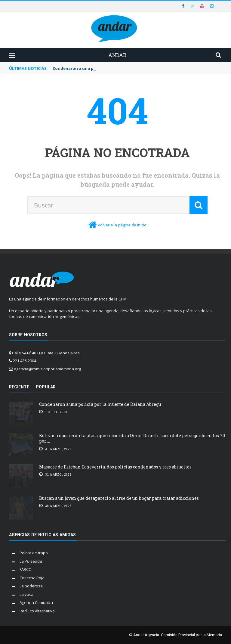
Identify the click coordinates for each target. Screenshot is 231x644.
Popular (46, 387)
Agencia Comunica (36, 602)
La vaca (26, 594)
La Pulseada (31, 561)
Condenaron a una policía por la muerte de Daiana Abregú (100, 404)
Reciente (19, 387)
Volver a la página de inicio (122, 225)
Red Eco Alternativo (37, 611)
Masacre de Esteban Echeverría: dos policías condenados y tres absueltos (115, 467)
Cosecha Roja (32, 578)
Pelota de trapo (34, 553)
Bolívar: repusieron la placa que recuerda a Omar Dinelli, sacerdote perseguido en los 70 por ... (132, 438)
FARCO (26, 569)
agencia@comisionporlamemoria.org (47, 369)
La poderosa (31, 586)
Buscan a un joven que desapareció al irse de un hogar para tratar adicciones (119, 498)
